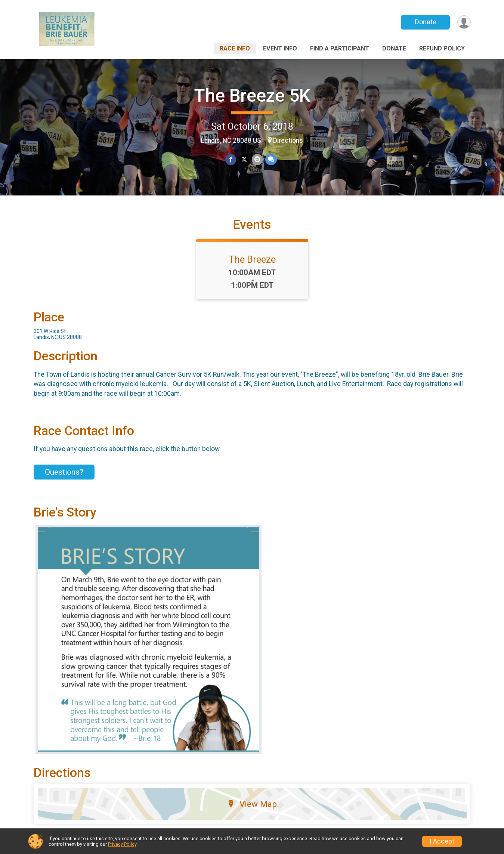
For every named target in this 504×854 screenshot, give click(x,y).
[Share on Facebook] (231, 160)
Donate (425, 22)
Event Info (280, 48)
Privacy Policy (122, 844)
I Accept (442, 841)
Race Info (235, 48)
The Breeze (252, 265)
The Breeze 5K (252, 95)
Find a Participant (340, 48)
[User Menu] (464, 22)
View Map (252, 810)
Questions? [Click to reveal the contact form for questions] (64, 478)
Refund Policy (442, 48)
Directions (288, 141)
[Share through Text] (271, 160)
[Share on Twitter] (244, 160)
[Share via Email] (257, 160)
